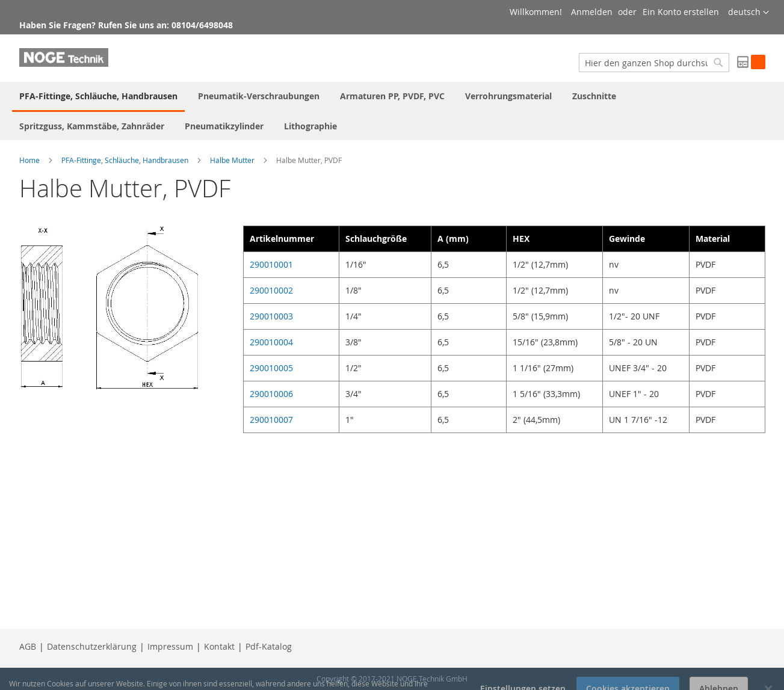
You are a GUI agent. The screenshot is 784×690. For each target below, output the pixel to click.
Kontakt (219, 646)
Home (29, 160)
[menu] (392, 111)
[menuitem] (98, 97)
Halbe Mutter (232, 160)
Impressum (170, 646)
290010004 (271, 342)
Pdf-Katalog (269, 646)
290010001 (271, 264)
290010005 (271, 368)
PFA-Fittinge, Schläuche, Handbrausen (125, 160)
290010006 (271, 394)
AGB (28, 646)
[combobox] (654, 63)
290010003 (271, 316)
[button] (749, 13)
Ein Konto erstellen (681, 12)
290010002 (271, 290)
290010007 (271, 420)
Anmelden (592, 12)
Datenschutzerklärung (92, 646)
